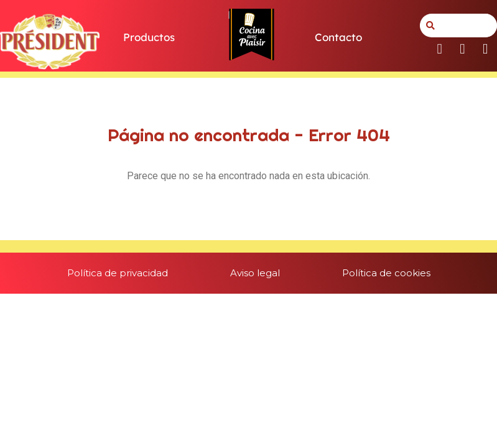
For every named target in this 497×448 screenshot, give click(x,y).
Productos (149, 37)
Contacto (338, 37)
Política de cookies (386, 273)
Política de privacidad (118, 273)
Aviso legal (255, 273)
